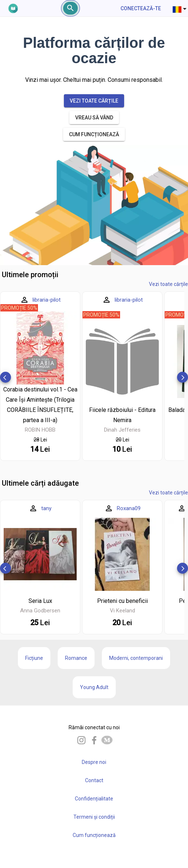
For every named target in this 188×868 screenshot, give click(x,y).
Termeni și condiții (94, 817)
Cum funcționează (94, 835)
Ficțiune (34, 658)
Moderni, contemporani (136, 658)
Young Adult (94, 687)
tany (46, 508)
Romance (76, 658)
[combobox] (180, 8)
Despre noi (94, 762)
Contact (94, 780)
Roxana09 (129, 508)
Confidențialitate (94, 799)
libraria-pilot (47, 300)
